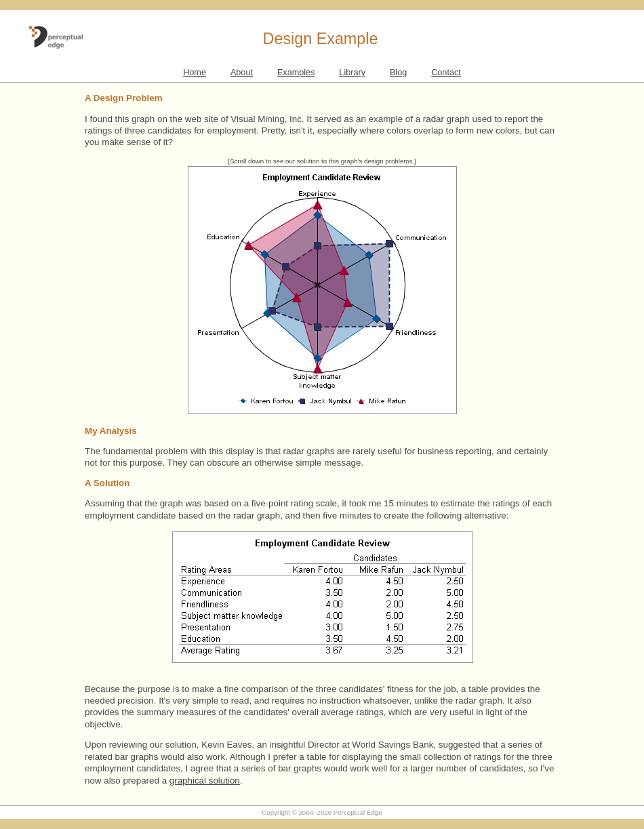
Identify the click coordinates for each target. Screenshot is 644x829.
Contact (446, 73)
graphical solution (205, 781)
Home (195, 73)
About (242, 73)
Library (352, 73)
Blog (398, 73)
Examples (296, 73)
